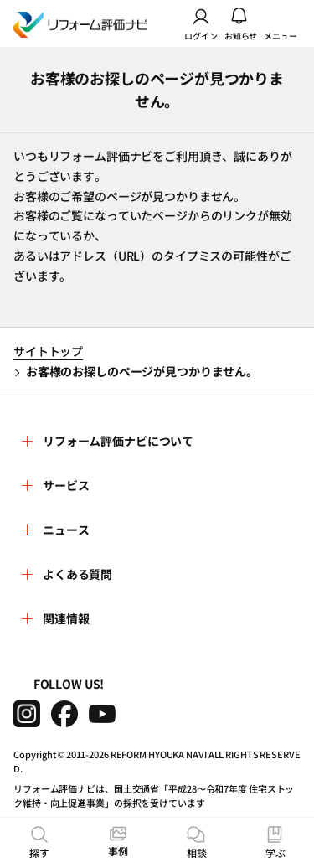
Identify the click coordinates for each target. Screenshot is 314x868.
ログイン (201, 23)
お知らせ (241, 23)
